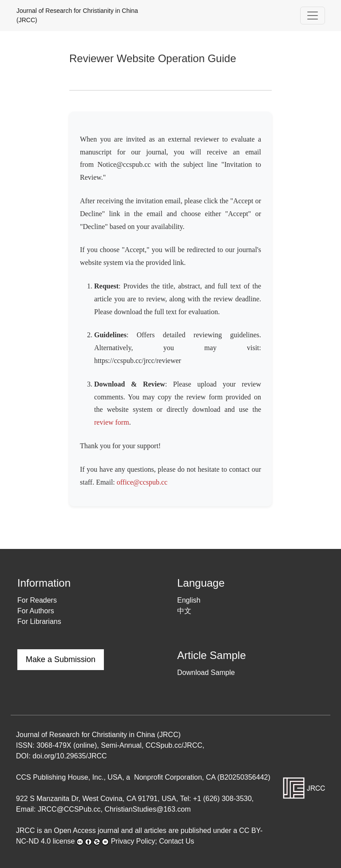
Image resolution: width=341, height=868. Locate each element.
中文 (184, 611)
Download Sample (206, 673)
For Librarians (39, 621)
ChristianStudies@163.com (147, 809)
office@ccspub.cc (142, 482)
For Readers (37, 600)
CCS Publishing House (52, 777)
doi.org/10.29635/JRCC (69, 756)
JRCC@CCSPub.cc (69, 809)
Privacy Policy (133, 841)
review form (112, 422)
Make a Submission (61, 659)
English (189, 600)
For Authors (36, 611)
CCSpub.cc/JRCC (174, 745)
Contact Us (176, 841)
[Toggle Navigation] (313, 16)
